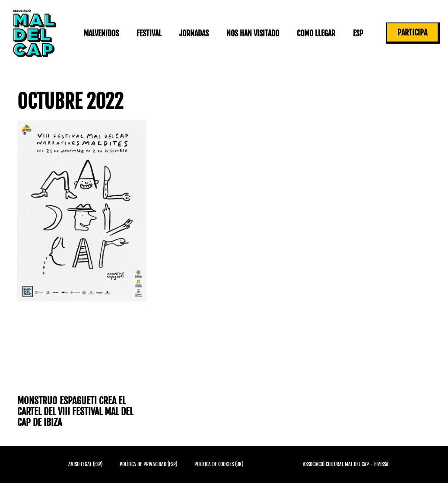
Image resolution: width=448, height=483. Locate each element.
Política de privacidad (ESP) (148, 464)
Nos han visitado (253, 33)
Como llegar (316, 33)
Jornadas (194, 33)
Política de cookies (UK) (219, 464)
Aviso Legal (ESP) (85, 464)
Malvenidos (101, 33)
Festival (149, 33)
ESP (358, 33)
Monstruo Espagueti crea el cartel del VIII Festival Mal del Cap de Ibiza (75, 412)
